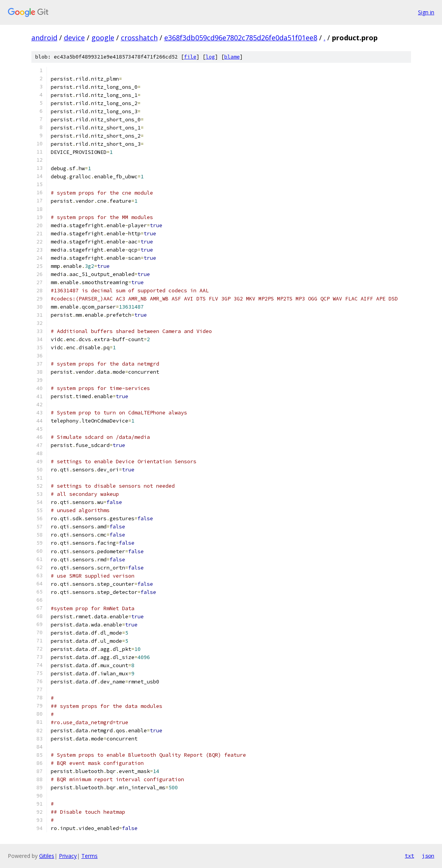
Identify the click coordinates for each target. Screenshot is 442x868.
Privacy (68, 856)
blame (232, 57)
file (190, 57)
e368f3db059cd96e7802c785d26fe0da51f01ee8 (241, 38)
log (210, 57)
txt (409, 856)
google (103, 38)
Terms (89, 856)
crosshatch (139, 38)
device (74, 38)
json (428, 856)
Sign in (426, 12)
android (44, 38)
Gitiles (47, 856)
